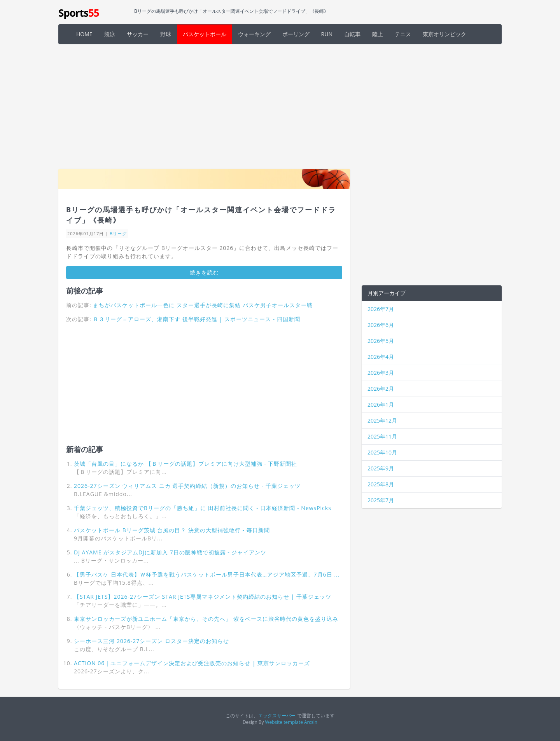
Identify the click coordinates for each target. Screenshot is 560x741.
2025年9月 (381, 468)
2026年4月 (381, 357)
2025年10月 (382, 452)
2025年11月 (382, 436)
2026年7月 (381, 309)
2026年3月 (381, 373)
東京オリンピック (444, 34)
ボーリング (296, 34)
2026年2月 (381, 389)
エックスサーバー (277, 715)
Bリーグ (118, 233)
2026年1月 (381, 405)
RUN (327, 34)
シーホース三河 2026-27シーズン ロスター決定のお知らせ (151, 641)
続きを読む (204, 272)
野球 (166, 34)
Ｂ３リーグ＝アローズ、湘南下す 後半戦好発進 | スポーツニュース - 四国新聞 (196, 319)
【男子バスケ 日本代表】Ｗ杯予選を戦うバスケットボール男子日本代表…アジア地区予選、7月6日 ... (207, 574)
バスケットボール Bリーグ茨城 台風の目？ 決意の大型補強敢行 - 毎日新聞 (172, 530)
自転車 (352, 34)
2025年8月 (381, 484)
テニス (403, 34)
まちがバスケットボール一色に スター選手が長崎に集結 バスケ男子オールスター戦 (203, 305)
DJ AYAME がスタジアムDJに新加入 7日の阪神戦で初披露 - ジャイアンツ (170, 552)
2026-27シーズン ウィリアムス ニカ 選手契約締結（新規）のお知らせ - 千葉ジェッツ (187, 486)
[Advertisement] (280, 107)
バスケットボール (205, 34)
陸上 (378, 34)
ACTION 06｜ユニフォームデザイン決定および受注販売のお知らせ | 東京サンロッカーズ (192, 663)
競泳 (110, 34)
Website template (284, 722)
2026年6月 (381, 325)
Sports (79, 13)
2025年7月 (381, 500)
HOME (84, 34)
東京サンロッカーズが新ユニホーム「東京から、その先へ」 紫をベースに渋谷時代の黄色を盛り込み (206, 619)
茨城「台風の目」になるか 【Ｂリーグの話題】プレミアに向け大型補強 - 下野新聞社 (185, 464)
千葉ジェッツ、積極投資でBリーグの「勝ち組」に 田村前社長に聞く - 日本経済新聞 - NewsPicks (203, 508)
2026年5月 (381, 341)
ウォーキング (254, 34)
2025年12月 (382, 420)
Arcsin (311, 722)
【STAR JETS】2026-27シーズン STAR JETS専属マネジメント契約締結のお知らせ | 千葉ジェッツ (203, 597)
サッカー (138, 34)
